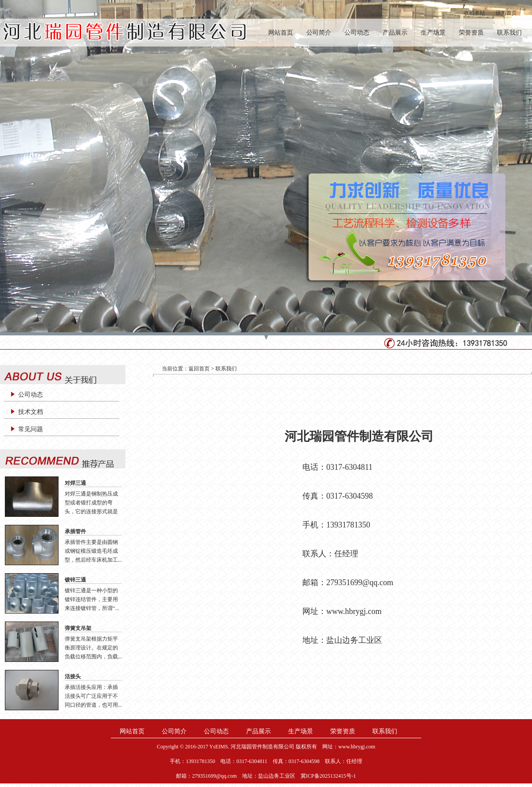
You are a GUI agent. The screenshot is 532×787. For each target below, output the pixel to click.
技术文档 (31, 412)
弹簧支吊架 (78, 628)
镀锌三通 (75, 580)
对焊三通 (75, 483)
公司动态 (357, 33)
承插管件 (75, 531)
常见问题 (31, 429)
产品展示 (395, 33)
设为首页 (506, 13)
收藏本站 (474, 13)
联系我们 (509, 33)
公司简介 (319, 33)
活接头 (73, 677)
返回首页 (199, 369)
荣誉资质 (471, 33)
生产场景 (433, 33)
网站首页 (281, 33)
